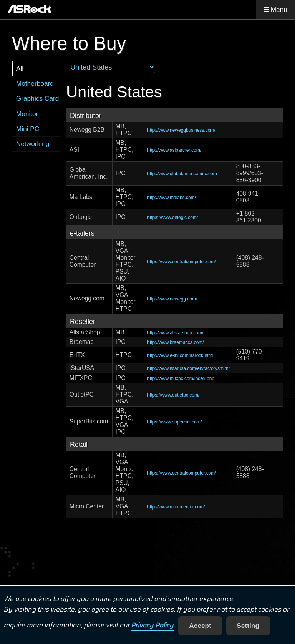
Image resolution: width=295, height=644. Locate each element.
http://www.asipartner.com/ (174, 150)
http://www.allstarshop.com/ (175, 333)
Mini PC (28, 129)
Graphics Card (38, 98)
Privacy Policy (153, 626)
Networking (33, 144)
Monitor (27, 114)
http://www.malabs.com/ (172, 198)
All (20, 68)
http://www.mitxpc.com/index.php (181, 378)
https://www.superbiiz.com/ (174, 422)
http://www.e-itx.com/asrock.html (180, 355)
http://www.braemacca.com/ (175, 342)
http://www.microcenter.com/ (176, 507)
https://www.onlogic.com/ (172, 217)
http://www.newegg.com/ (172, 299)
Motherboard (35, 83)
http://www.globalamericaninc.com (182, 174)
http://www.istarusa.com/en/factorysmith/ (188, 368)
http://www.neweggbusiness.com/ (181, 130)
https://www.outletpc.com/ (173, 395)
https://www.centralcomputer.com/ (181, 262)
